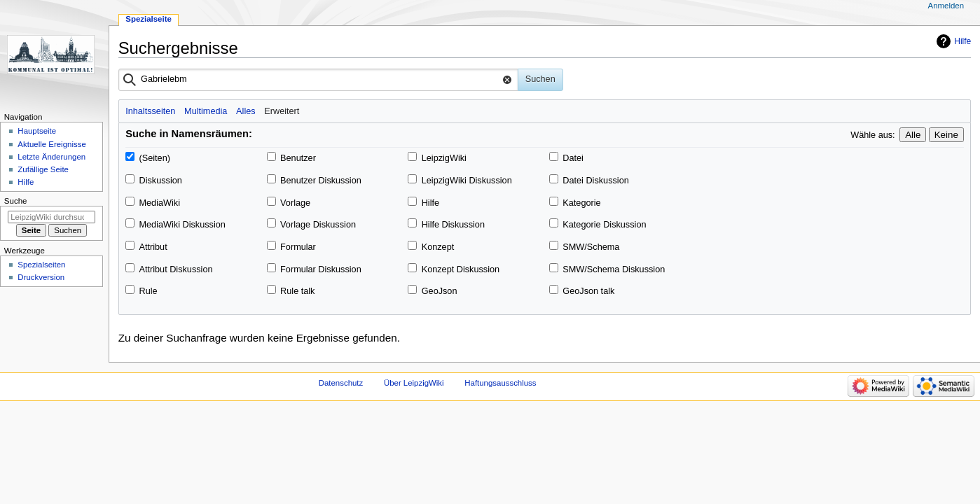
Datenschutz (341, 383)
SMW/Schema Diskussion (614, 269)
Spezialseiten (41, 265)
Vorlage (295, 203)
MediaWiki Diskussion (182, 225)
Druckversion (41, 277)
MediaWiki (159, 203)
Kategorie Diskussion (604, 225)
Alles (246, 111)
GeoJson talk (588, 291)
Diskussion (160, 181)
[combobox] (318, 80)
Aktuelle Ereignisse (51, 144)
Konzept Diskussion (461, 269)
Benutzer (298, 158)
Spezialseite (149, 19)
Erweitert (282, 111)
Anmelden (946, 6)
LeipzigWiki (444, 158)
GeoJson (440, 291)
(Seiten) (154, 158)
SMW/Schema (591, 247)
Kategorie (581, 203)
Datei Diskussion (596, 181)
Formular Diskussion (321, 269)
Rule (148, 291)
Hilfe (962, 41)
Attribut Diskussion (175, 269)
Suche (16, 201)
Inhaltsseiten (150, 111)
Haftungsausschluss (500, 383)
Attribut (153, 247)
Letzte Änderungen (51, 157)
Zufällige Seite (43, 169)
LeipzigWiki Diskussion (467, 181)
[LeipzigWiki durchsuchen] (51, 217)
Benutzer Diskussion (321, 181)
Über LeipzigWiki (414, 383)
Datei (573, 158)
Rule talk (297, 291)
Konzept (438, 247)
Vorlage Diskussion (318, 225)
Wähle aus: (872, 135)
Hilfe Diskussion (453, 225)
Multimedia (206, 111)
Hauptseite (37, 131)
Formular (298, 247)
